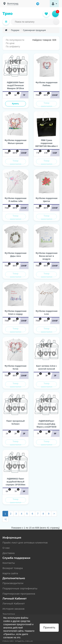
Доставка (9, 553)
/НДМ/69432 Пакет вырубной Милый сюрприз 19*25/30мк (16, 482)
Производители (13, 583)
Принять (49, 628)
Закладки (9, 614)
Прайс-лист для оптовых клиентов (25, 543)
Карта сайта (10, 573)
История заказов (13, 609)
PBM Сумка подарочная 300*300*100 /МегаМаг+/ (47, 143)
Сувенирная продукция (34, 30)
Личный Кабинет (14, 603)
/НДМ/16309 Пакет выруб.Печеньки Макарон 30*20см (16, 85)
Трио (8, 14)
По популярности (15, 40)
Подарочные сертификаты (20, 588)
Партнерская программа (19, 594)
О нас (6, 548)
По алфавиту (13, 47)
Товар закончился (46, 104)
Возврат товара (13, 568)
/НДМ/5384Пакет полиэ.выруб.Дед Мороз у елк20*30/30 (47, 424)
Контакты (9, 563)
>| (5, 519)
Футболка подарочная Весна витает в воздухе (46, 256)
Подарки (15, 30)
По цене (10, 43)
